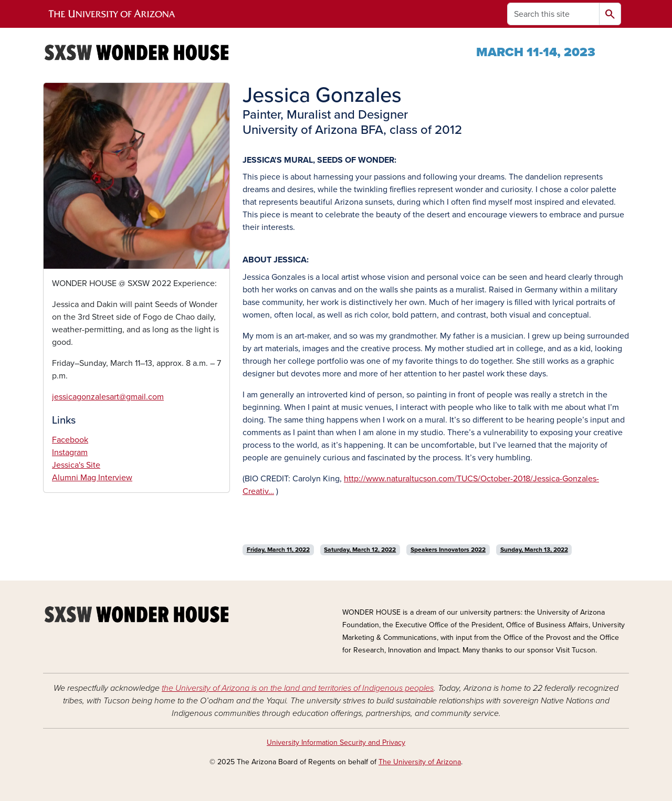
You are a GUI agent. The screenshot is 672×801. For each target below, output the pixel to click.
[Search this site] (553, 14)
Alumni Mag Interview (92, 478)
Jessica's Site (76, 465)
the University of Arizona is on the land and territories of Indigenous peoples (298, 688)
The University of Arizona (420, 762)
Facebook (70, 440)
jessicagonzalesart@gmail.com (108, 397)
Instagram (70, 452)
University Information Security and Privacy (336, 742)
